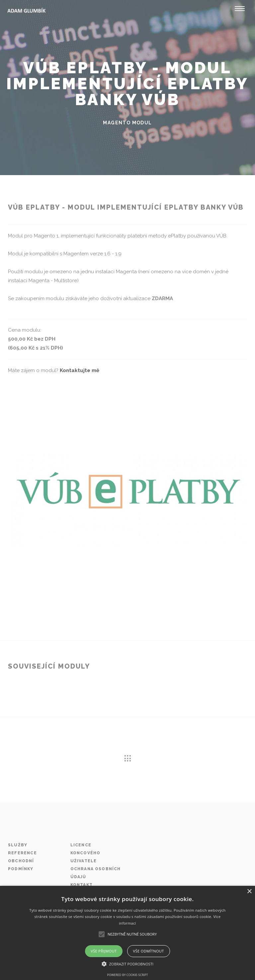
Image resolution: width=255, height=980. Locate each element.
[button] (128, 964)
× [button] (249, 892)
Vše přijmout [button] (104, 951)
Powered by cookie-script (128, 975)
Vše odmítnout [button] (149, 951)
